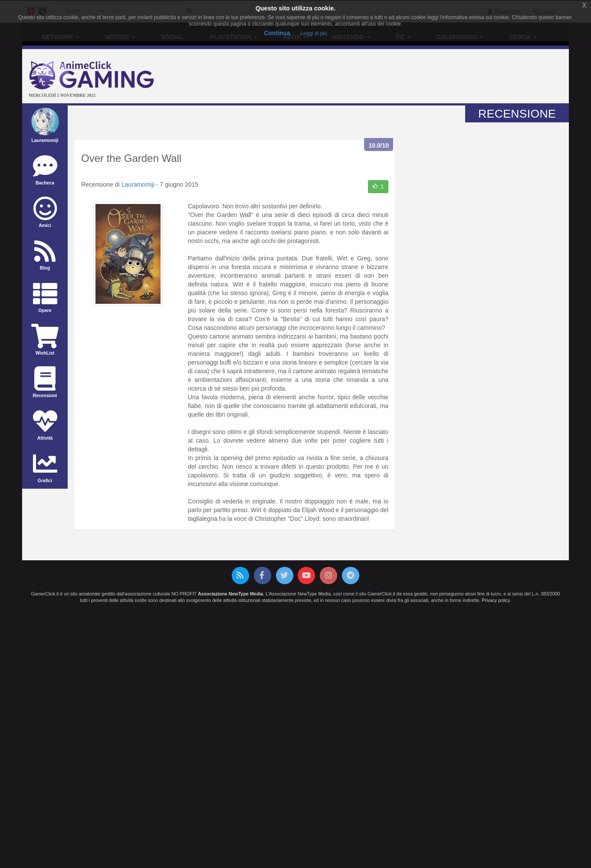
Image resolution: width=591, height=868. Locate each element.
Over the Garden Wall (131, 158)
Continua (277, 33)
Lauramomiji (138, 184)
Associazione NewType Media (230, 594)
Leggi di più (314, 33)
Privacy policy (496, 600)
